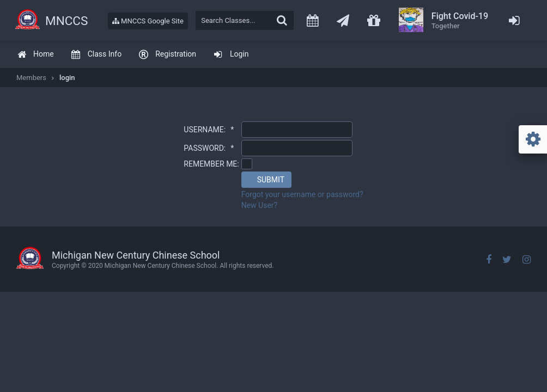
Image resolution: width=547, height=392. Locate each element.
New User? (260, 205)
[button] (266, 180)
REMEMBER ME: (211, 164)
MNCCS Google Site (148, 21)
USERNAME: (209, 130)
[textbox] (245, 20)
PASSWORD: (209, 148)
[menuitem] (35, 55)
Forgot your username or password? (302, 194)
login (67, 78)
